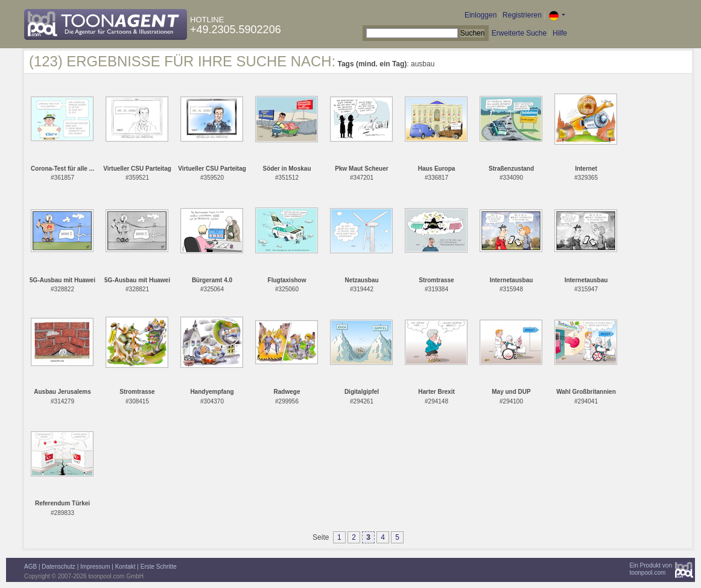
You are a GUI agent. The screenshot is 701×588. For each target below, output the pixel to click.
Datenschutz (59, 567)
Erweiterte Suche (519, 33)
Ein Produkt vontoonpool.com (651, 569)
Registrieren (522, 15)
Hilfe (560, 33)
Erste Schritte (159, 567)
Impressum (95, 567)
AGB (30, 567)
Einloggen (481, 15)
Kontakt (125, 567)
